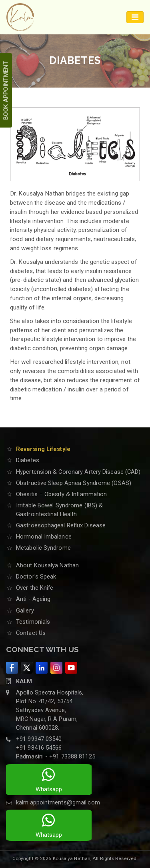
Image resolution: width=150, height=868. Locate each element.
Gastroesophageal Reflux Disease (61, 525)
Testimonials (33, 622)
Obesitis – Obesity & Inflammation (61, 494)
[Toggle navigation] (135, 17)
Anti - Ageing (33, 599)
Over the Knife (35, 588)
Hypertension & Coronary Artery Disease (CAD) (78, 472)
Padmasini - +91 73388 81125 (56, 756)
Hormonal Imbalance (44, 537)
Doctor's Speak (36, 577)
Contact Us (31, 633)
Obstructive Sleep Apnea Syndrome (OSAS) (74, 483)
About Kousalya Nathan (47, 565)
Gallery (25, 611)
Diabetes (28, 460)
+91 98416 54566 (39, 748)
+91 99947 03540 (39, 739)
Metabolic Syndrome (43, 548)
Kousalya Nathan (72, 858)
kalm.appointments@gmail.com (58, 802)
